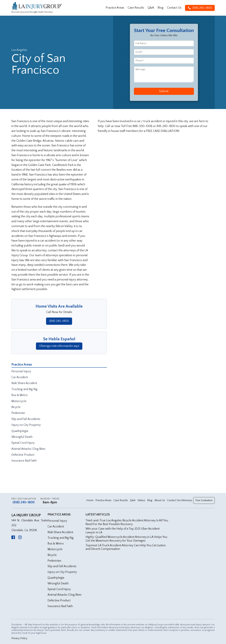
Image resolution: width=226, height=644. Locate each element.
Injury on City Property (26, 425)
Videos (141, 500)
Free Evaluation (204, 500)
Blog (161, 8)
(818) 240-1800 (59, 321)
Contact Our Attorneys (180, 500)
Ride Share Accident (24, 383)
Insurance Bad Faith (24, 461)
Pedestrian (18, 413)
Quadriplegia (20, 431)
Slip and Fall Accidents (26, 419)
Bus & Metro (19, 395)
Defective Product (23, 455)
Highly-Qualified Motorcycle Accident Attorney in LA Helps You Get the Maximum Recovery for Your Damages (126, 539)
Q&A (151, 8)
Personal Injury (21, 371)
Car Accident (20, 377)
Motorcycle (19, 401)
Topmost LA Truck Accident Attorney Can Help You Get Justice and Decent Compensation (126, 547)
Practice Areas (115, 8)
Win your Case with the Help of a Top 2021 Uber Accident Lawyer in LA (123, 531)
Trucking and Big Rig (24, 389)
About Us (160, 500)
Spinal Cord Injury (23, 443)
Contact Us (174, 8)
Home (90, 500)
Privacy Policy (19, 638)
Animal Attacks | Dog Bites (28, 449)
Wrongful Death (22, 437)
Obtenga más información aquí (59, 346)
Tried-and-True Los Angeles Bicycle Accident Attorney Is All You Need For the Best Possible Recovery (127, 522)
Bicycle (16, 407)
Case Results (136, 8)
